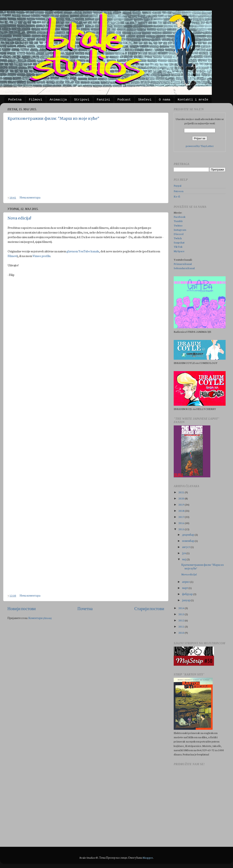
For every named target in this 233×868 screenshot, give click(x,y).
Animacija (58, 100)
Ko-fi (177, 196)
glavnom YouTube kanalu (83, 251)
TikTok (178, 246)
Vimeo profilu (42, 256)
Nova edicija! (19, 218)
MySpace (179, 251)
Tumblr (178, 221)
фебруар (188, 594)
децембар (188, 534)
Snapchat (179, 242)
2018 (182, 510)
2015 (182, 529)
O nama (165, 100)
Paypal (178, 185)
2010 (182, 632)
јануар (187, 600)
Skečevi (145, 100)
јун (184, 553)
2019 (182, 504)
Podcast (124, 100)
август (187, 547)
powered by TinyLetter (200, 146)
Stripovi (82, 100)
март (185, 588)
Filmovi (36, 100)
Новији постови (22, 608)
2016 (182, 523)
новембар (188, 541)
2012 (182, 620)
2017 (182, 517)
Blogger (148, 857)
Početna (15, 100)
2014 (182, 608)
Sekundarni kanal (184, 268)
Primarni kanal (183, 264)
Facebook (180, 217)
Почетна (85, 608)
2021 (182, 492)
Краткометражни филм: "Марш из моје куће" (53, 118)
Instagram (180, 229)
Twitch (178, 238)
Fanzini (103, 100)
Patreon (179, 191)
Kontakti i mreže (193, 100)
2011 (182, 626)
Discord (179, 234)
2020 (182, 498)
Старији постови (149, 608)
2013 (182, 614)
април (186, 581)
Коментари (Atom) (40, 618)
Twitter (178, 225)
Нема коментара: (31, 197)
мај (184, 559)
